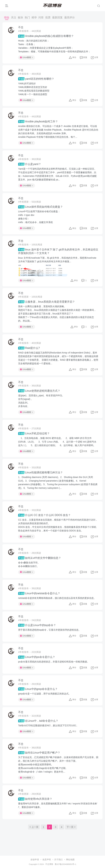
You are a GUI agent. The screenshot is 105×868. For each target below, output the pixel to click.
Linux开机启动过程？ (34, 434)
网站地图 (70, 839)
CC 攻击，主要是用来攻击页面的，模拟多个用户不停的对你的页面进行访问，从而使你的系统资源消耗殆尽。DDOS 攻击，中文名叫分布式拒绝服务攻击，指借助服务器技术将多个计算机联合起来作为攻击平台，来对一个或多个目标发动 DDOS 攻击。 (58, 525)
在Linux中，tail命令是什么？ (38, 721)
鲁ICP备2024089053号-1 (66, 843)
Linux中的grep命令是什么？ (38, 689)
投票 (48, 17)
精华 (34, 17)
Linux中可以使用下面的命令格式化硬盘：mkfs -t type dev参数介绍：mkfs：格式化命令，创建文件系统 (39, 217)
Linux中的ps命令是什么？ (37, 657)
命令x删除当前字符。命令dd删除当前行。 (29, 564)
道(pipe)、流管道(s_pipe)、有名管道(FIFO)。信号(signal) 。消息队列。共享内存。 (41, 401)
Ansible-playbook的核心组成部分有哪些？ (46, 36)
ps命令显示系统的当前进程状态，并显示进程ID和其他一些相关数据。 (54, 662)
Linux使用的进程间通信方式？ (39, 391)
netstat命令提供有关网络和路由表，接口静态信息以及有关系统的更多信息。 (57, 598)
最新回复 (57, 17)
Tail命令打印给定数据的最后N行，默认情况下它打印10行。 (48, 725)
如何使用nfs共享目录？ (35, 799)
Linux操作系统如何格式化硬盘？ (40, 207)
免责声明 (47, 839)
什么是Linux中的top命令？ (37, 625)
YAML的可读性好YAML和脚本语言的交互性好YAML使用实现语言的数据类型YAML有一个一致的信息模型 (34, 89)
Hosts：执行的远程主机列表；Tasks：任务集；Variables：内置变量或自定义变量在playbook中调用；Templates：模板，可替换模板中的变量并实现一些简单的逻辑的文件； (54, 46)
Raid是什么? (29, 348)
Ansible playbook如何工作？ (38, 122)
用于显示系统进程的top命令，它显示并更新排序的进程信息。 (49, 630)
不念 (21, 27)
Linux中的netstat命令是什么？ (39, 593)
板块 (20, 17)
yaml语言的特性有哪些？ (36, 79)
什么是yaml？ (30, 164)
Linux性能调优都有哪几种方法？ (40, 473)
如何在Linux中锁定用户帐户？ (39, 753)
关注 (14, 17)
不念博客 (49, 843)
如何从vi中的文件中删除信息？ (40, 558)
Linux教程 (26, 57)
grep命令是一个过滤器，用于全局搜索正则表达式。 (44, 694)
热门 (27, 17)
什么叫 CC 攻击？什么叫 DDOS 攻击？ (44, 515)
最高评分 (70, 17)
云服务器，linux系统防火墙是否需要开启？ (47, 302)
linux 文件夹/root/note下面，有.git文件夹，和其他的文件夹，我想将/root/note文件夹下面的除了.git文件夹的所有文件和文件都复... (57, 260)
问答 (41, 17)
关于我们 (58, 839)
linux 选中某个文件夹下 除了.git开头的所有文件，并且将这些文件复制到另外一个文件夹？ (58, 251)
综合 (7, 17)
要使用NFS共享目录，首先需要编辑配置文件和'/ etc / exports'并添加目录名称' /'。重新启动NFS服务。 (58, 805)
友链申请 (35, 839)
